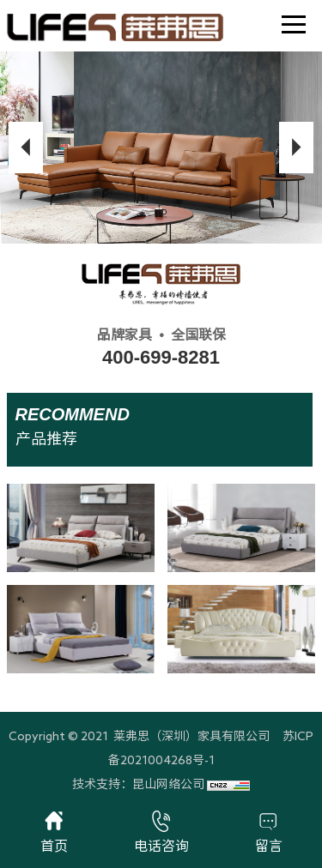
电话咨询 (161, 832)
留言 (269, 832)
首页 (54, 832)
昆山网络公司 (168, 784)
